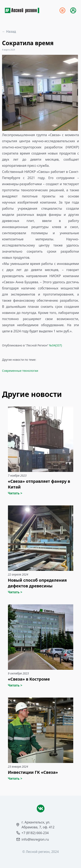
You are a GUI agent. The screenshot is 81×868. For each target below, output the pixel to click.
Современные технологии (20, 371)
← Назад (9, 31)
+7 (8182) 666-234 (35, 833)
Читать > (15, 493)
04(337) (57, 345)
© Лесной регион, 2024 (40, 852)
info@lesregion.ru (35, 839)
